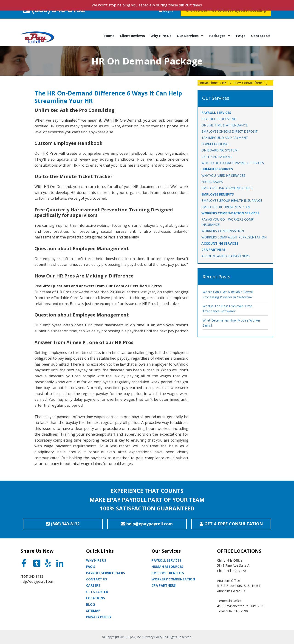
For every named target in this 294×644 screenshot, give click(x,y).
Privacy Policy (99, 617)
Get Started (97, 592)
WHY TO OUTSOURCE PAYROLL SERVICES (233, 163)
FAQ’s (241, 36)
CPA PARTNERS (213, 250)
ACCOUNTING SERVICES (220, 243)
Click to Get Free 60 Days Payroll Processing (226, 19)
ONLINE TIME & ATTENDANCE (225, 125)
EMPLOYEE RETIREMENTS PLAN (226, 207)
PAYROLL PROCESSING (219, 119)
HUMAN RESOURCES (217, 169)
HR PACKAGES (212, 182)
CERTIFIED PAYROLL (217, 157)
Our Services (192, 36)
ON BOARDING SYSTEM (219, 150)
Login (166, 19)
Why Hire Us (161, 36)
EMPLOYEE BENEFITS (218, 194)
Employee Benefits (168, 573)
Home (109, 36)
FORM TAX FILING (215, 144)
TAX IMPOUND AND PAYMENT (225, 138)
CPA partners (164, 585)
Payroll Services (166, 560)
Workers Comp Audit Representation (234, 237)
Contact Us (261, 36)
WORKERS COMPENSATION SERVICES (230, 213)
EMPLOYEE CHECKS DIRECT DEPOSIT (230, 131)
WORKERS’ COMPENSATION (223, 231)
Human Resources (167, 567)
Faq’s (91, 567)
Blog (90, 604)
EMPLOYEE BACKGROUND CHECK (227, 188)
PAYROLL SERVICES (216, 113)
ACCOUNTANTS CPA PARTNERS (226, 256)
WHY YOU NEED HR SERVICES (223, 175)
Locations (96, 598)
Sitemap (93, 611)
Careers (93, 585)
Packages (221, 36)
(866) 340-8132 (54, 18)
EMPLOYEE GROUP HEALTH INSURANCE (232, 200)
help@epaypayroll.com (37, 581)
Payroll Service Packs (106, 573)
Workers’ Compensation (173, 579)
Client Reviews (132, 36)
